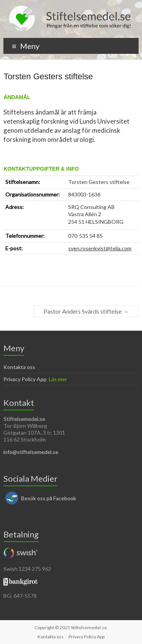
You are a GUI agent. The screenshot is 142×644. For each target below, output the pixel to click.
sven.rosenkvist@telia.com (100, 248)
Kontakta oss (19, 367)
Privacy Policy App (25, 379)
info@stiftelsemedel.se (31, 452)
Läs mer (58, 379)
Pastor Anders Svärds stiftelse (86, 311)
